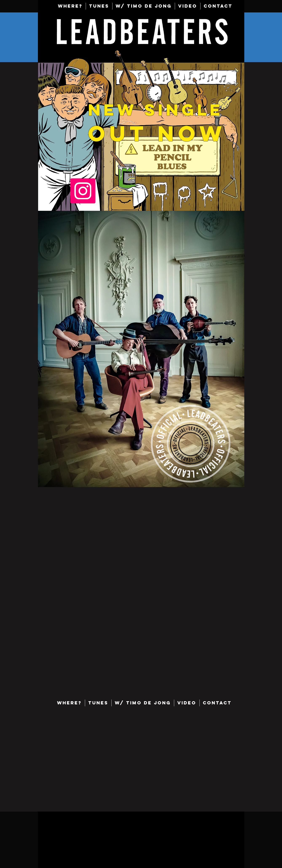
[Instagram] (83, 191)
